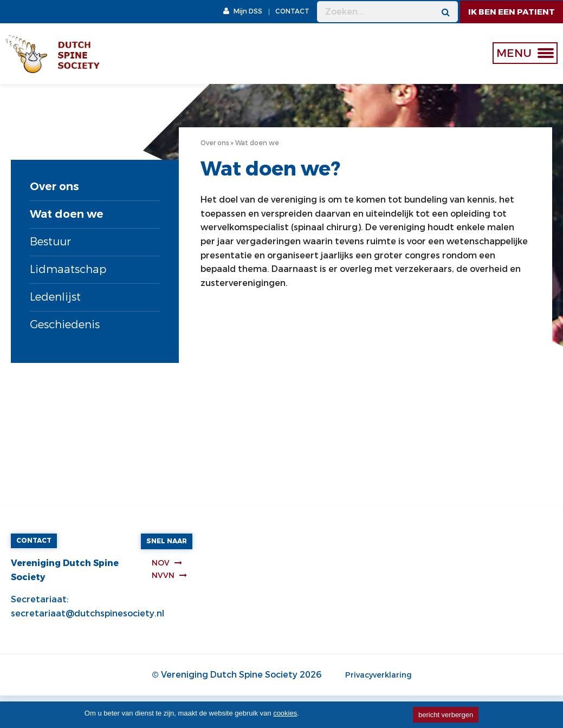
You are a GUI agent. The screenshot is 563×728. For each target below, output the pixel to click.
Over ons (54, 187)
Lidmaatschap (68, 269)
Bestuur (50, 242)
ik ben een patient (512, 12)
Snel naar (167, 541)
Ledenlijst (55, 297)
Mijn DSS (243, 11)
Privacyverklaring (378, 675)
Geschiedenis (65, 325)
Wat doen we (67, 214)
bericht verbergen (446, 715)
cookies (285, 713)
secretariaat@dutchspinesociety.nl (88, 613)
